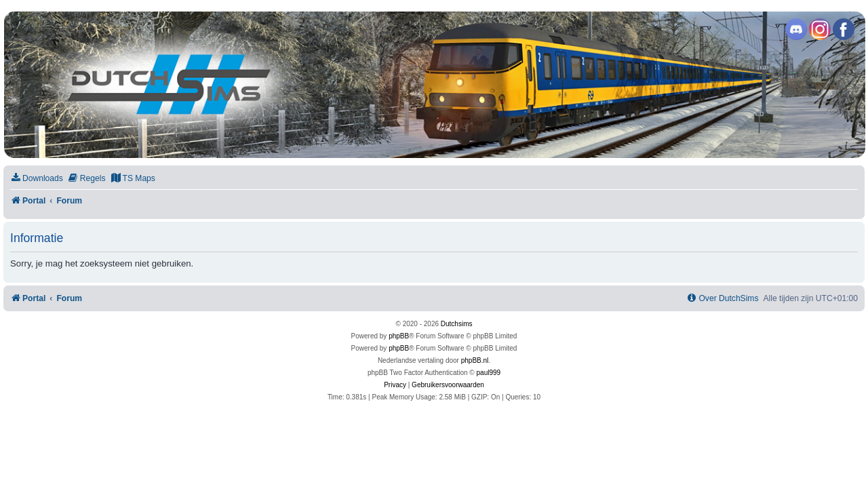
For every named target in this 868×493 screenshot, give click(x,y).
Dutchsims (457, 324)
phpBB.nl (475, 360)
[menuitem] (37, 179)
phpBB (399, 336)
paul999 (489, 373)
